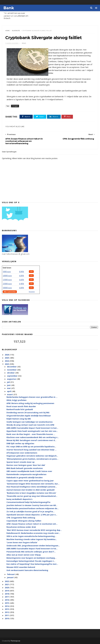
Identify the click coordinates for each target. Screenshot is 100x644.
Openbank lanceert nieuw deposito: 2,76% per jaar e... (32, 515)
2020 (7, 588)
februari (11, 574)
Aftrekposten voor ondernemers (22, 453)
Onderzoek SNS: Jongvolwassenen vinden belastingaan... (33, 546)
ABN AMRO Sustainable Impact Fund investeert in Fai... (32, 549)
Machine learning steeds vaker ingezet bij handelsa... (32, 539)
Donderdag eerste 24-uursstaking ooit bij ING (28, 413)
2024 (7, 361)
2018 (7, 594)
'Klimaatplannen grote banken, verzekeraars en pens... (32, 459)
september (12, 376)
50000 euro (7, 288)
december (12, 367)
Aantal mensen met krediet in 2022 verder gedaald (30, 490)
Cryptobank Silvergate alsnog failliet (24, 521)
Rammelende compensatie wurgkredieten (26, 474)
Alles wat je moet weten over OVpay (24, 555)
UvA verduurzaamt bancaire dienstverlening (27, 570)
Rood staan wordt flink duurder (21, 406)
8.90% (22, 272)
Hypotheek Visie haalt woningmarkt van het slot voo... (32, 431)
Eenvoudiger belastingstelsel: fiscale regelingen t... (31, 561)
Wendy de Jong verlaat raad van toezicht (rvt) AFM (30, 425)
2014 (7, 606)
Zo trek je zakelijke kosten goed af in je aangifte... (31, 512)
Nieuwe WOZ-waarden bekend (21, 567)
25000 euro (7, 284)
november (12, 370)
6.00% (22, 276)
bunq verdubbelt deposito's (19, 499)
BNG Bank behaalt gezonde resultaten (25, 468)
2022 (7, 581)
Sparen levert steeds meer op (21, 462)
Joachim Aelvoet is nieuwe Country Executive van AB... (32, 505)
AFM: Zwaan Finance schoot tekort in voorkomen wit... (32, 524)
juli (9, 382)
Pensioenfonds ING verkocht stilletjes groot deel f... (31, 552)
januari (11, 577)
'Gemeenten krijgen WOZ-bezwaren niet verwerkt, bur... (33, 484)
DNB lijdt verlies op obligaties (20, 443)
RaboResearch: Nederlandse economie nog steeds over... (33, 533)
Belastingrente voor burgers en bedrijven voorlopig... (31, 558)
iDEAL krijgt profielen (16, 400)
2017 (7, 597)
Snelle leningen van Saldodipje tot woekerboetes (30, 422)
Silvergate (16, 31)
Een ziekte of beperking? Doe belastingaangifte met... (32, 564)
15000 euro (7, 280)
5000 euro (7, 272)
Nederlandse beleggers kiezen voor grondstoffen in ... (32, 397)
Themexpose (15, 641)
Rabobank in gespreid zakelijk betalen (25, 477)
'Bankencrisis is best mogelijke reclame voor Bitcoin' (31, 493)
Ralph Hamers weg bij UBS (19, 419)
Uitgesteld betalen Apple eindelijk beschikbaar (29, 416)
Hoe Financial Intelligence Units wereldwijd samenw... (32, 487)
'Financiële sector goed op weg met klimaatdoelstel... (32, 496)
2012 (7, 612)
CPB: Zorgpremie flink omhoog (21, 518)
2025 (7, 358)
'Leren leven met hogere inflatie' (22, 542)
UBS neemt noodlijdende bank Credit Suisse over (29, 471)
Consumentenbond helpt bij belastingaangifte (28, 502)
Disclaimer (32, 292)
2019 (7, 591)
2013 (7, 609)
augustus (12, 379)
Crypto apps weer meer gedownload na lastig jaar (30, 481)
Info (31, 272)
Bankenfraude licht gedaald (20, 409)
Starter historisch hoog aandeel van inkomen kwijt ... (32, 450)
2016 (7, 600)
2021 (7, 584)
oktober (11, 373)
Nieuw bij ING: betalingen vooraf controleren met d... (31, 440)
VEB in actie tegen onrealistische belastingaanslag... (31, 536)
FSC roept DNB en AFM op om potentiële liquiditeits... (31, 447)
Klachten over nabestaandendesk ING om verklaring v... (33, 437)
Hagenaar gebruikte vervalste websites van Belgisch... (32, 456)
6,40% (22, 284)
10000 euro (7, 276)
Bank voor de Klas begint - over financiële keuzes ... (31, 434)
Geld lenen (7, 268)
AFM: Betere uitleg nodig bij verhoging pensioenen (30, 403)
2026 (7, 355)
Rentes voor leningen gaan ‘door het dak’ (26, 465)
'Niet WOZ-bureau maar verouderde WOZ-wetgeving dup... (34, 530)
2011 (7, 615)
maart (10, 394)
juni (9, 385)
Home (7, 31)
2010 (7, 618)
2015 (7, 603)
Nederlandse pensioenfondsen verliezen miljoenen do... (33, 508)
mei (9, 388)
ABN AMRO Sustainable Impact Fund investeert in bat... (32, 428)
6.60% (22, 280)
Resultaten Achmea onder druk (21, 527)
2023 (7, 364)
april (9, 391)
